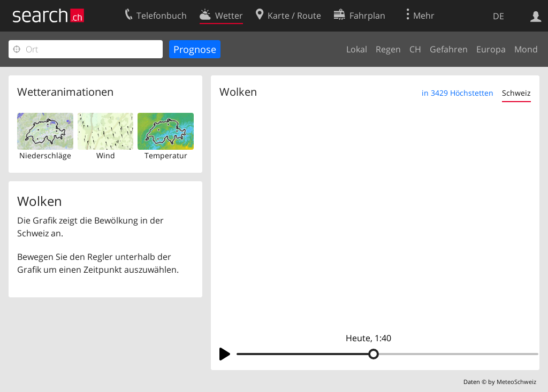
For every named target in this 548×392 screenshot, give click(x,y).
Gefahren (449, 49)
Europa (491, 49)
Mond (526, 49)
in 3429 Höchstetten (458, 93)
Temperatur (166, 155)
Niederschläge (45, 155)
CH (415, 49)
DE (498, 16)
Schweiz (516, 93)
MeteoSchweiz (516, 382)
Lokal (357, 49)
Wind (106, 155)
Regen (388, 49)
